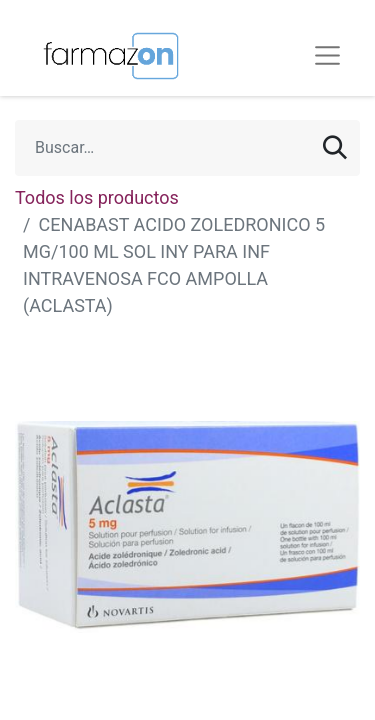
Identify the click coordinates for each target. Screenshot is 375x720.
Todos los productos (97, 197)
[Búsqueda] (335, 148)
